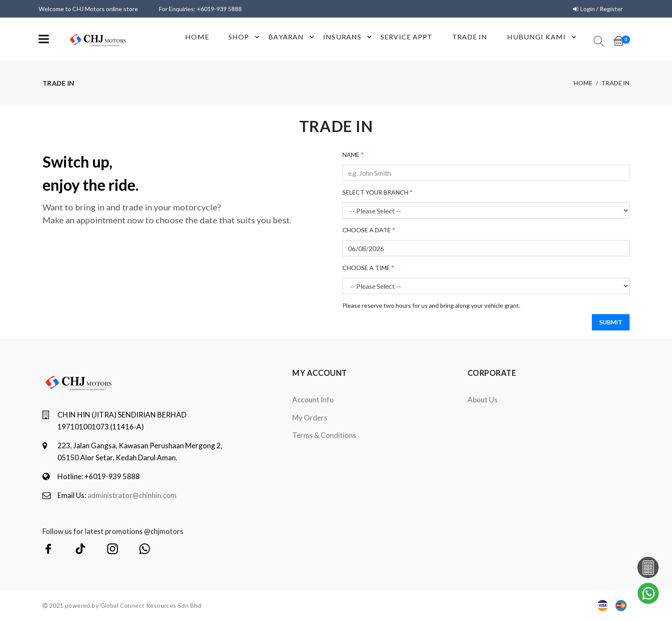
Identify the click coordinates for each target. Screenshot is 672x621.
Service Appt (406, 37)
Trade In (470, 37)
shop (245, 37)
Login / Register (601, 9)
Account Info (313, 400)
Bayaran (292, 37)
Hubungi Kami (543, 37)
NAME (353, 154)
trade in (615, 83)
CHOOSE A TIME (368, 268)
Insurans (349, 37)
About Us (483, 400)
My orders (310, 418)
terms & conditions (324, 435)
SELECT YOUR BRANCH (378, 192)
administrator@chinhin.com (132, 495)
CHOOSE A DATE (369, 230)
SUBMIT (611, 322)
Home (197, 37)
